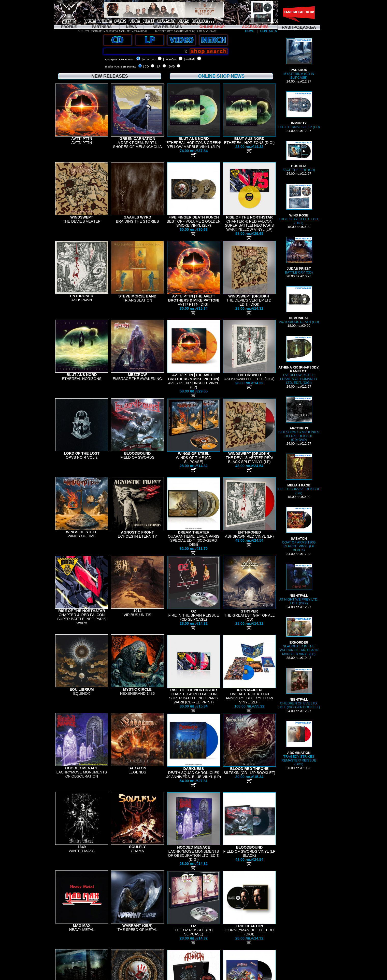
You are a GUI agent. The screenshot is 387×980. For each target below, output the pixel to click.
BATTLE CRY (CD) (299, 256)
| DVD (171, 66)
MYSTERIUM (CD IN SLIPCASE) (299, 59)
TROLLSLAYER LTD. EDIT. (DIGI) (299, 204)
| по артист (149, 59)
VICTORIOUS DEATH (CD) (299, 305)
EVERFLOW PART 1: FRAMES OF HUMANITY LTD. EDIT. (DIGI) (299, 360)
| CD (146, 66)
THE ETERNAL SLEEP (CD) (299, 110)
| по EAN (190, 59)
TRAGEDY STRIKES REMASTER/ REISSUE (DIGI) (299, 744)
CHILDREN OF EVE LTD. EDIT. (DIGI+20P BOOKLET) (299, 688)
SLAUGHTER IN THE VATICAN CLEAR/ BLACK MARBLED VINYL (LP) (299, 636)
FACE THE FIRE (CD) (299, 156)
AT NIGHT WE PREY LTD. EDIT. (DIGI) (299, 584)
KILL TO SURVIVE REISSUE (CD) (299, 474)
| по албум (170, 59)
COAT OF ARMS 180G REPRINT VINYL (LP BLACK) (299, 529)
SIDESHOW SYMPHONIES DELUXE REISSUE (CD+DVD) (299, 419)
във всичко (126, 59)
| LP (158, 66)
